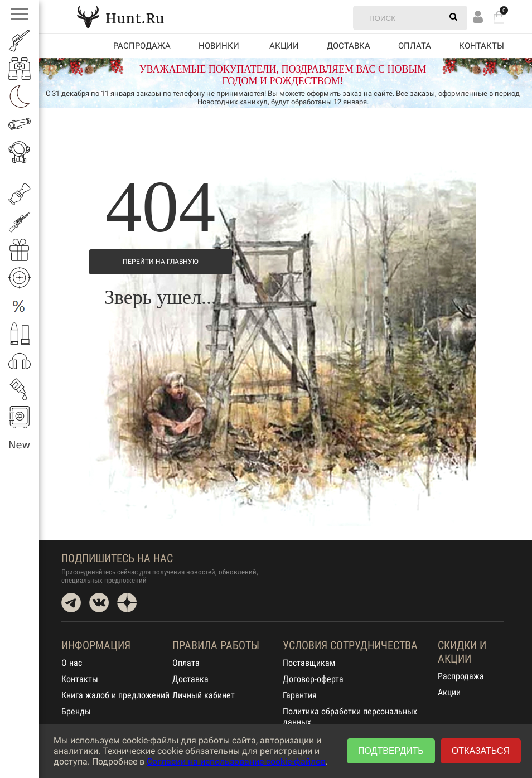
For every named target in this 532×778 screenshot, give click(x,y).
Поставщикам (309, 663)
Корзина (499, 17)
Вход (478, 16)
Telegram (71, 603)
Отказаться (481, 751)
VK (99, 603)
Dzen (127, 603)
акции (284, 46)
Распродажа (142, 46)
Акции (449, 692)
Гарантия (300, 695)
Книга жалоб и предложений (115, 695)
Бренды (76, 711)
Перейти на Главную (161, 262)
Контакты (482, 46)
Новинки (219, 46)
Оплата (415, 46)
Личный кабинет (204, 695)
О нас (72, 663)
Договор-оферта (313, 679)
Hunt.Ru (120, 16)
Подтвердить (391, 751)
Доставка (349, 46)
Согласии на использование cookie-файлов (236, 762)
